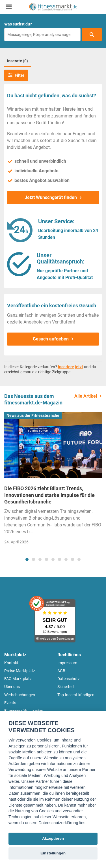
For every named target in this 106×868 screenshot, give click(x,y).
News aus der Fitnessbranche (33, 415)
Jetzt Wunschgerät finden (51, 197)
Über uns (12, 687)
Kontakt (11, 663)
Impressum (67, 663)
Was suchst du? (18, 24)
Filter (16, 75)
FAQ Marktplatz (18, 679)
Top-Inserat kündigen (76, 695)
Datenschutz (69, 679)
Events (10, 703)
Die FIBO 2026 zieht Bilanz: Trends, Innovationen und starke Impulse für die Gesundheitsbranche (49, 495)
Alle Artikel (86, 396)
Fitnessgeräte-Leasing (24, 711)
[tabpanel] (53, 480)
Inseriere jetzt (71, 367)
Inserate (18, 61)
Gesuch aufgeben (51, 339)
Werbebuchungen (20, 695)
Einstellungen (53, 853)
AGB (61, 671)
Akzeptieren (53, 838)
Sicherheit (66, 687)
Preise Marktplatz (20, 671)
